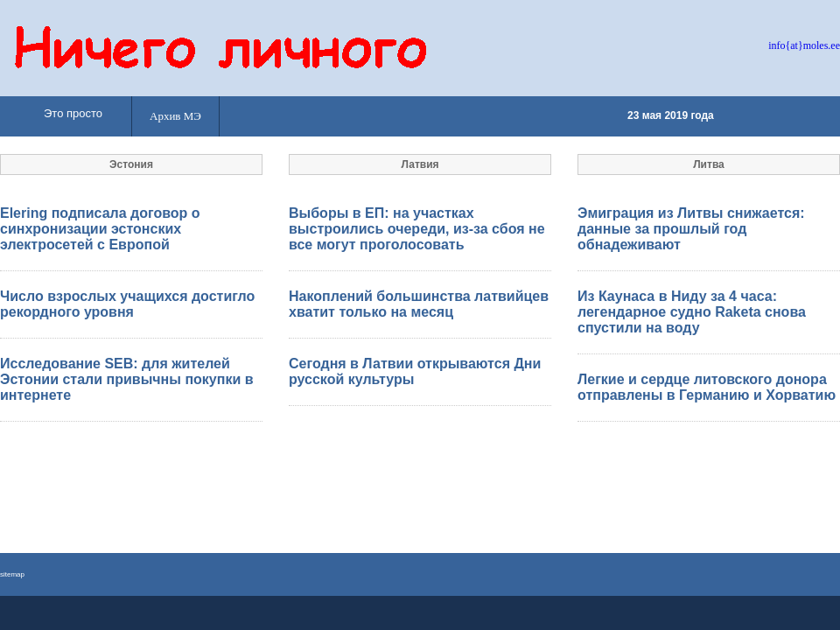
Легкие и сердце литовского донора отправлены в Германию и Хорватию (707, 387)
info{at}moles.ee (804, 45)
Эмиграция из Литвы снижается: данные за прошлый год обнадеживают (691, 229)
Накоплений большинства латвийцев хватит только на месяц (419, 304)
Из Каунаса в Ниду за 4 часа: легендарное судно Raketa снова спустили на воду (692, 312)
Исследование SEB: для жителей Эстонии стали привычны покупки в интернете (127, 379)
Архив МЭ (175, 116)
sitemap (12, 574)
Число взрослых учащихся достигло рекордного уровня (127, 304)
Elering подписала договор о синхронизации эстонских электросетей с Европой (100, 229)
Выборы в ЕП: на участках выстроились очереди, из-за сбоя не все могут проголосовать (417, 229)
